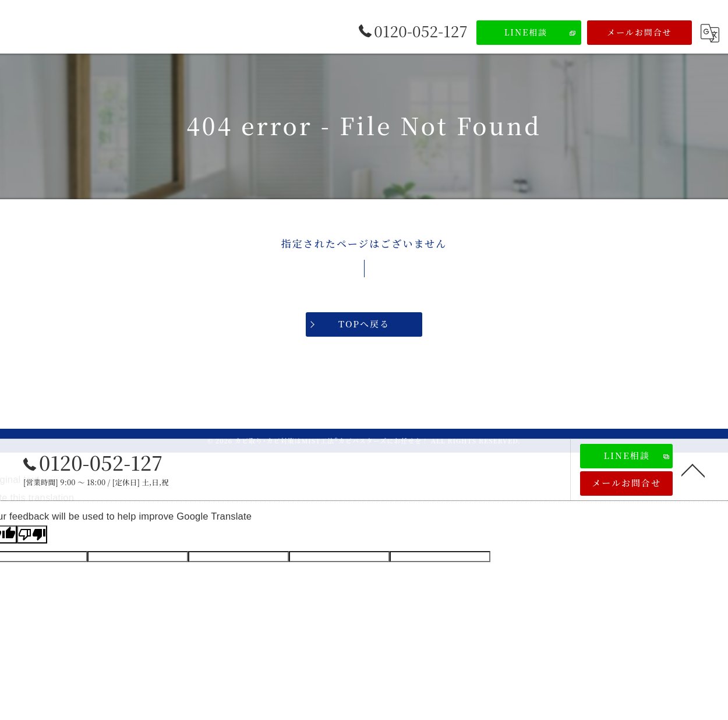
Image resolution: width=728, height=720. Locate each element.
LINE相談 (526, 32)
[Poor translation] (32, 534)
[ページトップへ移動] (693, 470)
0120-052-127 (93, 463)
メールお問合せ (639, 32)
